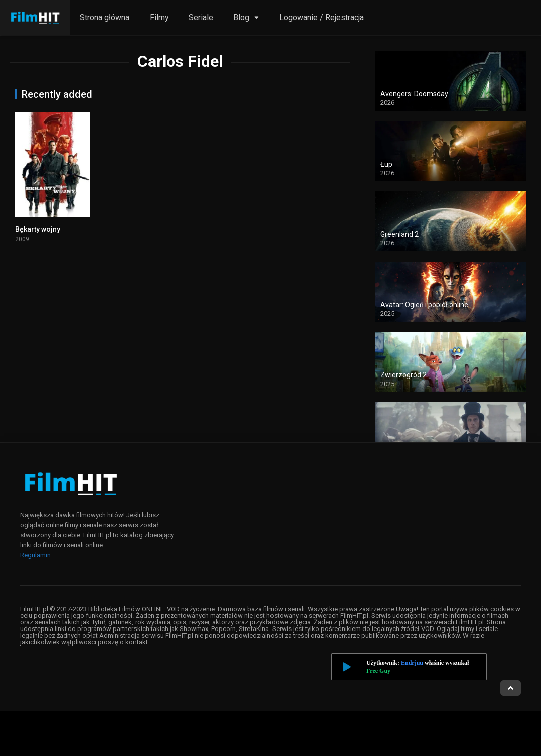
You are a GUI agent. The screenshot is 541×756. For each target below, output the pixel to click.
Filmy (159, 17)
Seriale (201, 17)
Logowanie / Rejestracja (321, 17)
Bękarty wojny (38, 229)
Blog (241, 17)
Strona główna (105, 17)
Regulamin (35, 555)
